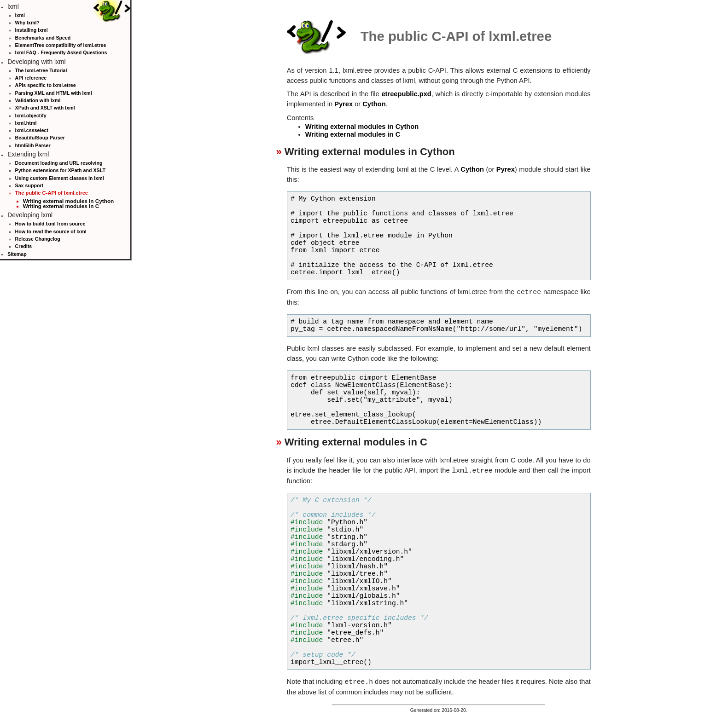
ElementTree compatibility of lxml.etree (61, 45)
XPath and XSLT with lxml (45, 108)
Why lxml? (27, 23)
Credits (24, 246)
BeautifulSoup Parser (40, 138)
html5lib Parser (33, 145)
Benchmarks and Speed (43, 38)
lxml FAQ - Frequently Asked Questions (61, 52)
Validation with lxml (38, 100)
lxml (20, 15)
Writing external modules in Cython (69, 201)
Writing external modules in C (61, 206)
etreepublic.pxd (406, 94)
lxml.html (26, 123)
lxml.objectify (31, 116)
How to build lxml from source (50, 224)
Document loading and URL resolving (59, 163)
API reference (31, 78)
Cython (374, 104)
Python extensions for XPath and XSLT (60, 170)
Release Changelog (38, 239)
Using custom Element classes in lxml (60, 178)
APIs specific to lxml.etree (46, 85)
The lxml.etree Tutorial (41, 70)
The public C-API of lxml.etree (52, 193)
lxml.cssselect (32, 130)
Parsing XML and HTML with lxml (54, 93)
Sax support (29, 185)
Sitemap (17, 254)
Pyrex (344, 104)
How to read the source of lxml (51, 231)
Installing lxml (32, 30)
